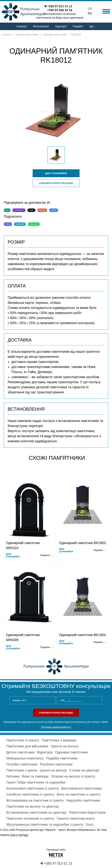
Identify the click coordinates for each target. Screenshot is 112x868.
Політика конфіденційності (56, 727)
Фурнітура (45, 752)
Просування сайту (56, 850)
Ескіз (90, 825)
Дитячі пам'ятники (20, 752)
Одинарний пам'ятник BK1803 (83, 543)
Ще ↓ (92, 26)
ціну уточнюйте (56, 173)
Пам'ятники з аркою (22, 770)
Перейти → (47, 555)
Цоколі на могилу (53, 770)
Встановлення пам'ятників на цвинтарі (36, 813)
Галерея (22, 26)
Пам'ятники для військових (27, 746)
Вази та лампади (35, 776)
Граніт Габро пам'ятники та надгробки (36, 782)
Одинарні (61, 26)
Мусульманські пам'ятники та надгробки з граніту (45, 825)
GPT (7, 210)
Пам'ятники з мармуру (59, 740)
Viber (8, 224)
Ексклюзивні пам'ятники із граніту (33, 788)
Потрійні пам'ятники (22, 764)
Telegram (20, 224)
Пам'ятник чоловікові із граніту (30, 819)
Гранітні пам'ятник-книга (76, 819)
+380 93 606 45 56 (60, 10)
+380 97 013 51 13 (60, 6)
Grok (32, 210)
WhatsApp (34, 224)
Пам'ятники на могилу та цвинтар (33, 806)
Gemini (54, 210)
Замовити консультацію (56, 183)
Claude (42, 210)
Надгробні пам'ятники (83, 800)
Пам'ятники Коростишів (87, 813)
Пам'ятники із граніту (23, 740)
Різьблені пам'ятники (56, 764)
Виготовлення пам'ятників (82, 788)
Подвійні (78, 26)
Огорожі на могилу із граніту (73, 776)
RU (90, 13)
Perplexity (19, 210)
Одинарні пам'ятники (72, 752)
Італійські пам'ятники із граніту (30, 794)
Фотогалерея (41, 26)
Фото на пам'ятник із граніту (78, 794)
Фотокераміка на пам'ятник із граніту (35, 800)
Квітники (13, 776)
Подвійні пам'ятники (62, 758)
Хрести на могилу (65, 746)
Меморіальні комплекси (25, 758)
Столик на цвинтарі (84, 770)
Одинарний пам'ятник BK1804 (83, 635)
